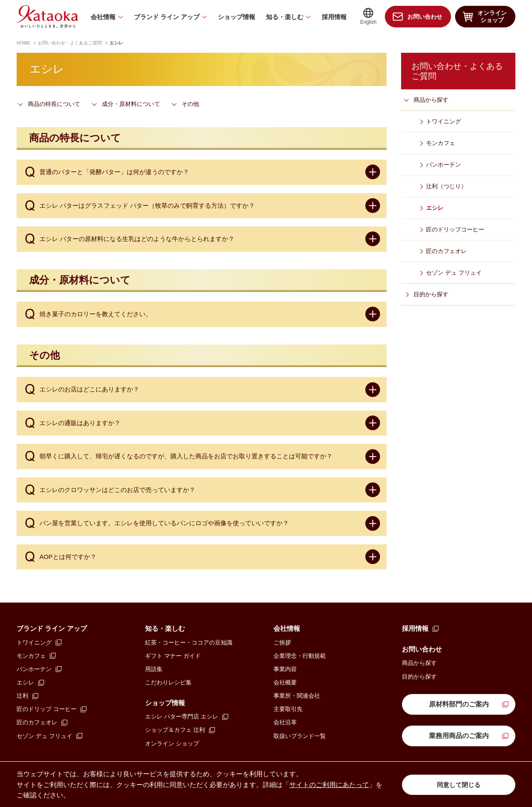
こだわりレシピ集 (168, 682)
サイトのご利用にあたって (329, 785)
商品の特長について (54, 104)
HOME (23, 43)
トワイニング (443, 121)
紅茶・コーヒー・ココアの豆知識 (189, 642)
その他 (190, 104)
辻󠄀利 (22, 696)
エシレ (435, 208)
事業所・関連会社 (297, 696)
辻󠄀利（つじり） (446, 186)
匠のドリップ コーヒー (47, 709)
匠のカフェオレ (446, 251)
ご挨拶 (282, 642)
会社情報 (103, 17)
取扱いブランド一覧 (300, 736)
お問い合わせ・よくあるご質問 (70, 43)
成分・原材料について (131, 104)
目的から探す (431, 294)
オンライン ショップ (172, 743)
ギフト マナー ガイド (173, 656)
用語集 (154, 669)
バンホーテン (443, 165)
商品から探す (431, 100)
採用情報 (334, 17)
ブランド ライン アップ (167, 17)
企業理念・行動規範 (300, 656)
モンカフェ (441, 143)
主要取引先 (288, 709)
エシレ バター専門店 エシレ (182, 716)
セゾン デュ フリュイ (454, 273)
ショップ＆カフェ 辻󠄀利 (175, 730)
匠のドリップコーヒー (455, 229)
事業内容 (285, 669)
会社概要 (285, 682)
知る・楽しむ (285, 17)
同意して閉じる (459, 784)
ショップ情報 (236, 17)
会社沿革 (285, 722)
